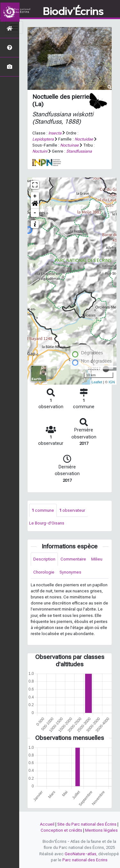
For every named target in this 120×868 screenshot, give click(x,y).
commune (43, 510)
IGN (112, 382)
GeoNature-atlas (80, 854)
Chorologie (44, 572)
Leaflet (97, 382)
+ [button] (35, 196)
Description (44, 559)
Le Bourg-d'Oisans (47, 523)
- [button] (35, 213)
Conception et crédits (61, 830)
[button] (35, 205)
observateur (72, 510)
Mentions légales (101, 830)
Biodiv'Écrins (73, 12)
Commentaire (73, 559)
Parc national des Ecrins (85, 860)
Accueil (47, 824)
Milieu (97, 559)
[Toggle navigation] (14, 27)
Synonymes (70, 572)
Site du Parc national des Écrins (87, 824)
